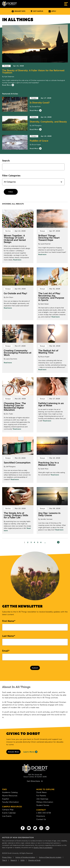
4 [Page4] (34, 542)
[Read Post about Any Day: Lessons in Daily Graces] (52, 510)
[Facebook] (23, 828)
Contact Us (41, 819)
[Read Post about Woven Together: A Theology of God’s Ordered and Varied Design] (18, 236)
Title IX (5, 860)
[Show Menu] (66, 4)
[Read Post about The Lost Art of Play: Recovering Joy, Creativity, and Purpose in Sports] (52, 294)
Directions (41, 816)
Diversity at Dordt (34, 860)
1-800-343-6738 (44, 813)
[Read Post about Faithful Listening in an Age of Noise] (52, 405)
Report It (14, 860)
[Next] (58, 542)
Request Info (19, 11)
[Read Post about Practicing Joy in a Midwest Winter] (52, 460)
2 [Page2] (28, 542)
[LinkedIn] (47, 828)
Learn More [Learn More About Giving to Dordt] (30, 752)
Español (6, 799)
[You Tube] (29, 828)
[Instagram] (41, 828)
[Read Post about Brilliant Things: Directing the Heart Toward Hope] (52, 236)
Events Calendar (9, 813)
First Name (8, 621)
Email (5, 651)
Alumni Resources (10, 796)
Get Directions (35, 781)
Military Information (45, 802)
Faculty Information (10, 802)
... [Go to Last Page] (45, 542)
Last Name (8, 636)
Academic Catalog (10, 792)
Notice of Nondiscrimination (25, 857)
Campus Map (8, 810)
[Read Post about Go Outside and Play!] (18, 294)
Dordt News (42, 792)
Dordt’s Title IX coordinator (43, 848)
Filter (11, 192)
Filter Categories (11, 176)
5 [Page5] (38, 542)
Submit (35, 668)
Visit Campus (37, 11)
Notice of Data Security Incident (50, 857)
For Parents (41, 796)
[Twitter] (35, 828)
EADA (23, 860)
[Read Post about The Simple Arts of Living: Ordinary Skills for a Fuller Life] (18, 510)
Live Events (7, 816)
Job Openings (42, 799)
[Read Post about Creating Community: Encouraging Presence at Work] (18, 349)
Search (6, 161)
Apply (52, 11)
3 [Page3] (31, 542)
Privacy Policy (7, 857)
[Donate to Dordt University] (13, 752)
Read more (17, 260)
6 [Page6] (41, 542)
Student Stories (43, 805)
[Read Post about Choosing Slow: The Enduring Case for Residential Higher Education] (18, 405)
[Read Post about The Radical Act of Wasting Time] (52, 349)
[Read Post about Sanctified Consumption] (18, 460)
